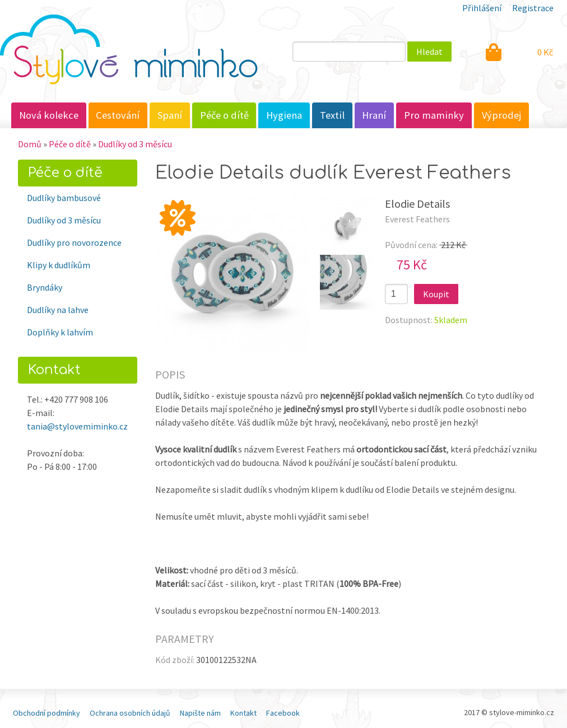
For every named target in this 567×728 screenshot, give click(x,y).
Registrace (533, 8)
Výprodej (502, 115)
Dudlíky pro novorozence (74, 242)
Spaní (170, 115)
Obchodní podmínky (47, 713)
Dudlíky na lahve (58, 310)
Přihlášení (482, 8)
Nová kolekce (49, 115)
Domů (30, 144)
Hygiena (284, 115)
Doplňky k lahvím (60, 332)
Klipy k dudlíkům (59, 265)
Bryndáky (45, 287)
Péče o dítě (224, 115)
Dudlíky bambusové (64, 198)
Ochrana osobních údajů (130, 713)
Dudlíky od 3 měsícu (135, 144)
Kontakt (243, 713)
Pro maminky (434, 115)
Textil (332, 115)
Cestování (118, 115)
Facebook (283, 713)
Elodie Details (417, 204)
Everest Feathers (417, 219)
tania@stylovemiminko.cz (77, 426)
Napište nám (200, 713)
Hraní (374, 115)
